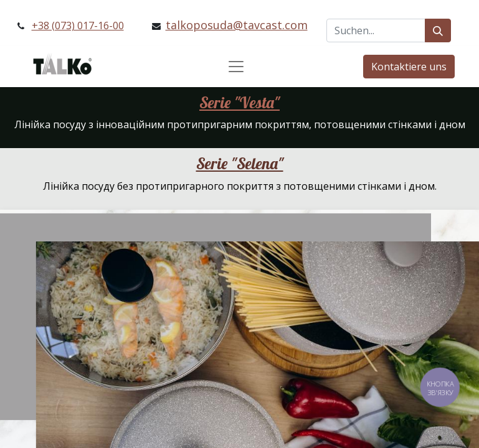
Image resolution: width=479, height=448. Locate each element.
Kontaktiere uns (409, 67)
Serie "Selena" (240, 163)
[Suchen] (438, 30)
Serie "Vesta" (239, 102)
